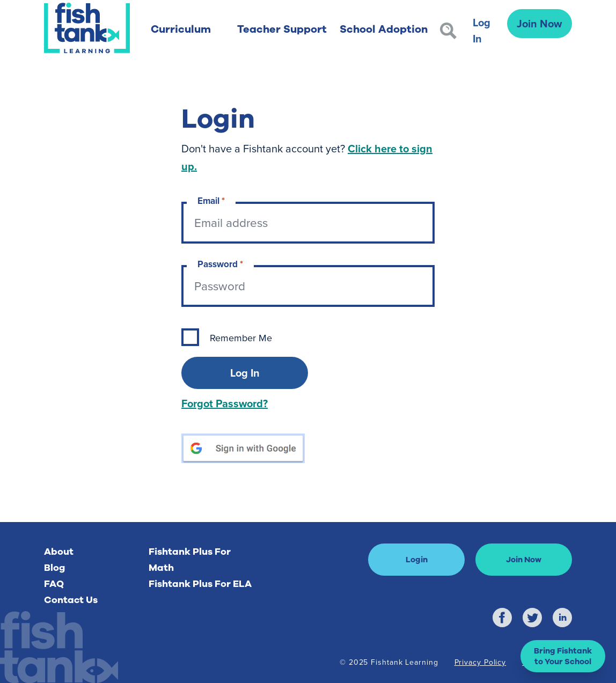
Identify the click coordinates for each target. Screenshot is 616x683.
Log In (482, 30)
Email (211, 201)
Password (220, 264)
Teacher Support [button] (282, 29)
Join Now (539, 23)
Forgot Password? (225, 403)
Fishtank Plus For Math (190, 560)
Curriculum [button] (181, 29)
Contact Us (71, 600)
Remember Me (241, 338)
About (59, 552)
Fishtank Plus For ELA (200, 584)
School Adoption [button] (384, 29)
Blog (54, 568)
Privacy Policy (481, 662)
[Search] (448, 31)
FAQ (54, 584)
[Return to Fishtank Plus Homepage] (87, 28)
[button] (563, 656)
